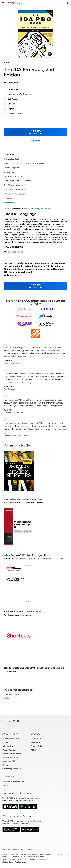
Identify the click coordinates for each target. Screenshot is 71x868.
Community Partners (12, 754)
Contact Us (36, 739)
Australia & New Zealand (13, 781)
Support (35, 734)
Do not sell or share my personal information (20, 849)
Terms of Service (9, 859)
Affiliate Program (10, 757)
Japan (5, 785)
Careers (6, 742)
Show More (9, 203)
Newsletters (36, 742)
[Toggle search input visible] (68, 3)
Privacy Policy (37, 746)
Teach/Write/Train (11, 739)
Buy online (36, 141)
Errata (7, 698)
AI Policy (35, 750)
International (9, 777)
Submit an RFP (9, 761)
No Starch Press (15, 114)
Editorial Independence (38, 859)
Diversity (6, 765)
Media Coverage (10, 750)
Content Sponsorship (12, 769)
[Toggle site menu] (3, 3)
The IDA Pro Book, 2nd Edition (37, 209)
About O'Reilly (10, 734)
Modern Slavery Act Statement (14, 862)
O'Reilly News (8, 746)
